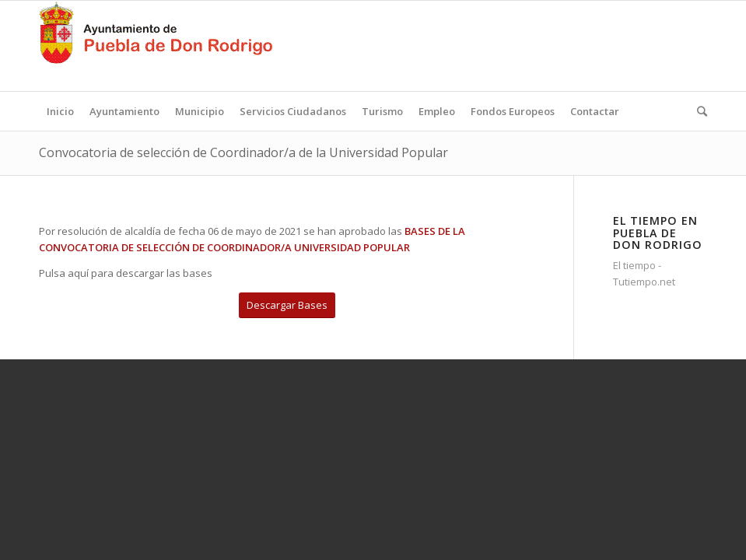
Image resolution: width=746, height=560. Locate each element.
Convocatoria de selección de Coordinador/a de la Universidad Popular (243, 152)
